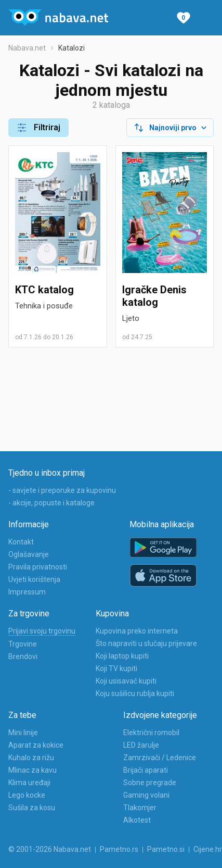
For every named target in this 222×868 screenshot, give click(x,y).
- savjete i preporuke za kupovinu (62, 490)
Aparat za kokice (36, 745)
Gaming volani (146, 795)
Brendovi (23, 656)
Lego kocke (27, 795)
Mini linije (23, 733)
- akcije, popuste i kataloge (51, 503)
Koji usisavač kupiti (126, 681)
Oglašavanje (29, 554)
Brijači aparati (146, 770)
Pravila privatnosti (38, 567)
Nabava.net (27, 48)
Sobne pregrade (150, 783)
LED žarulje (141, 745)
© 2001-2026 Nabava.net (50, 849)
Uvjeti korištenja (34, 579)
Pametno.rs (119, 849)
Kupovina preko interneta (137, 631)
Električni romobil (151, 733)
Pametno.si (166, 849)
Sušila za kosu (32, 808)
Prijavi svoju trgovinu (42, 631)
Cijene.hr (208, 849)
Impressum (27, 592)
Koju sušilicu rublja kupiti (135, 693)
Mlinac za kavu (32, 770)
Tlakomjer (140, 808)
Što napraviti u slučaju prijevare (146, 643)
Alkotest (137, 820)
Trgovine (23, 644)
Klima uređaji (29, 783)
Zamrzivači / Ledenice (160, 758)
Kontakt (21, 542)
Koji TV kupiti (116, 668)
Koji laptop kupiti (122, 656)
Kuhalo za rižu (31, 758)
